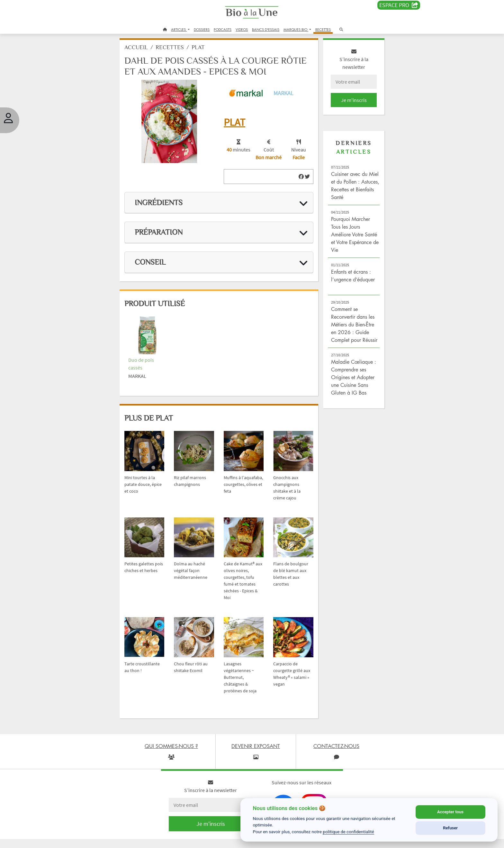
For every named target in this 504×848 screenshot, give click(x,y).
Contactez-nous (224, 839)
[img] (297, 178)
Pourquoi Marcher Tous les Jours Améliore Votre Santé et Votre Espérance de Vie (346, 238)
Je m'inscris (347, 104)
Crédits (130, 839)
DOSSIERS (202, 29)
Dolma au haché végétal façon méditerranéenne (196, 562)
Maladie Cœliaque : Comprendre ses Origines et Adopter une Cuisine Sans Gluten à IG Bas (349, 388)
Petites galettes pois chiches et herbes (148, 562)
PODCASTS (223, 29)
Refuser (450, 828)
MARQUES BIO (296, 29)
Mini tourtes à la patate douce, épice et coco (148, 479)
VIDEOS (242, 29)
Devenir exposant (155, 839)
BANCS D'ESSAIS (266, 29)
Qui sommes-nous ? (103, 839)
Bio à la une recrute (190, 839)
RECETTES (323, 29)
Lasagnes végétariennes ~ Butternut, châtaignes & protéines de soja (242, 665)
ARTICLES (179, 29)
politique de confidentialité (348, 832)
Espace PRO (399, 5)
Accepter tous (450, 812)
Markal (282, 95)
